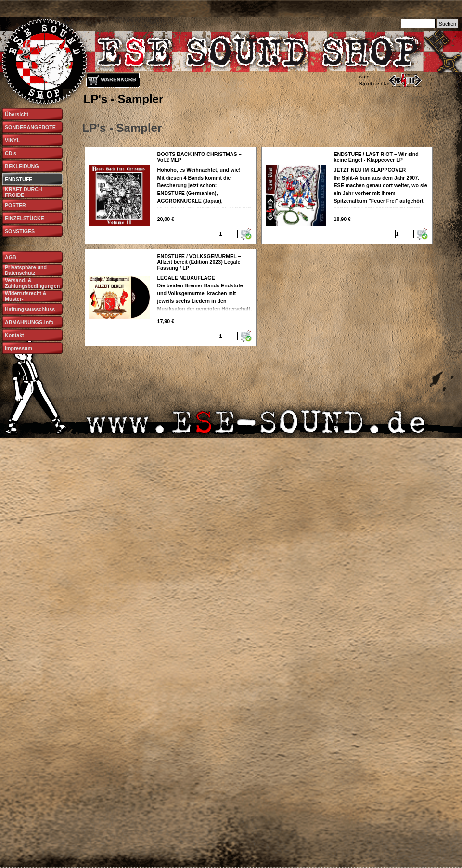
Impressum (19, 348)
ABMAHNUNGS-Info (29, 322)
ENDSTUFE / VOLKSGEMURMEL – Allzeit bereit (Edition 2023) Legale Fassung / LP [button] (199, 262)
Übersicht (17, 114)
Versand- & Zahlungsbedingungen (32, 283)
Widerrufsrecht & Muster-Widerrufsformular (27, 299)
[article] (171, 195)
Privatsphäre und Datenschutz (26, 270)
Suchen (448, 24)
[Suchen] (418, 24)
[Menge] (228, 234)
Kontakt (14, 335)
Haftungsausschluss (30, 309)
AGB (11, 257)
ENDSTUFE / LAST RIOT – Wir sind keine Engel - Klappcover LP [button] (376, 157)
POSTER (15, 205)
